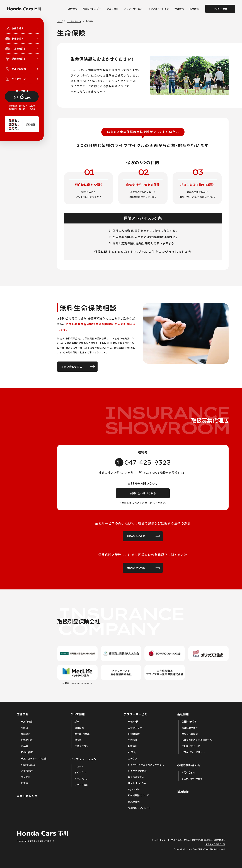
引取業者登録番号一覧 (215, 844)
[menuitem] (27, 722)
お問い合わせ (220, 9)
